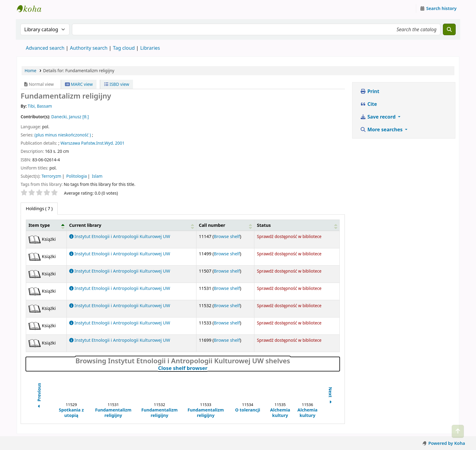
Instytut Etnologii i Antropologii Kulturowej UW (32, 8)
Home (31, 71)
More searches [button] (382, 129)
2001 (120, 143)
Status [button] (264, 225)
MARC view (79, 84)
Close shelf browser (209, 368)
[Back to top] (458, 431)
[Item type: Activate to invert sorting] (46, 225)
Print (370, 91)
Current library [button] (85, 225)
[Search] (449, 29)
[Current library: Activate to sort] (131, 225)
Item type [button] (39, 225)
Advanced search (45, 48)
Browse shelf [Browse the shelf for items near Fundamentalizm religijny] (227, 236)
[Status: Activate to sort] (297, 225)
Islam (97, 176)
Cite (369, 104)
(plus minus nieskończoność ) (63, 135)
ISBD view (117, 84)
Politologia (76, 176)
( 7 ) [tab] (39, 208)
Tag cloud (124, 48)
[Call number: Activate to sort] (225, 225)
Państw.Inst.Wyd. (97, 143)
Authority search (89, 48)
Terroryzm (51, 176)
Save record (378, 117)
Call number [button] (212, 225)
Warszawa (70, 143)
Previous (39, 396)
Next (330, 396)
